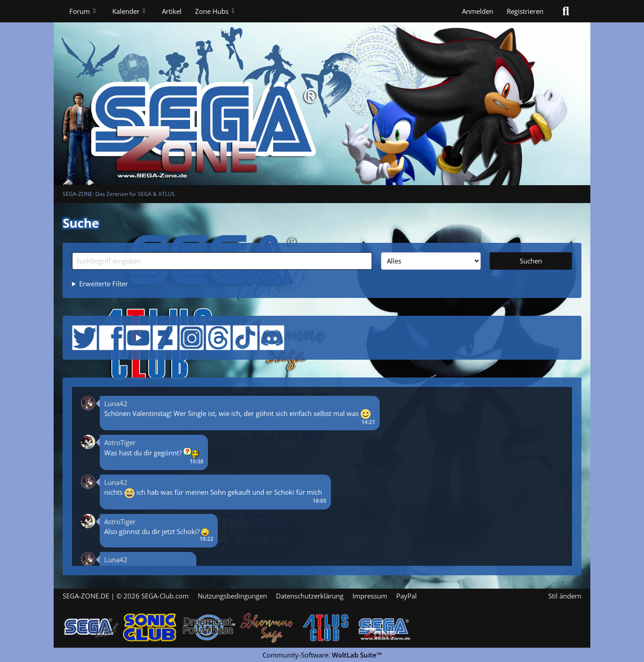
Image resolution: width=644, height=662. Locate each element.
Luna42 (116, 403)
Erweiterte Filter (104, 284)
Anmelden (478, 11)
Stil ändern (565, 596)
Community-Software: (322, 655)
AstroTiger (120, 442)
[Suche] (566, 11)
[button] (88, 402)
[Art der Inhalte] (431, 261)
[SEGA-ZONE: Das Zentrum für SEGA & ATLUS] (322, 93)
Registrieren (525, 11)
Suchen (531, 261)
